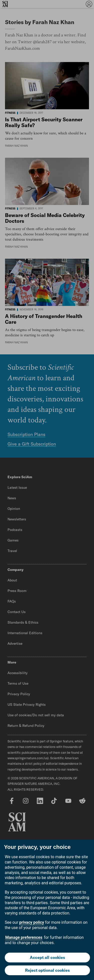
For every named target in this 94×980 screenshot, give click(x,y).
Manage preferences (24, 937)
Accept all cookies (47, 957)
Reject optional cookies (47, 970)
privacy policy (32, 922)
